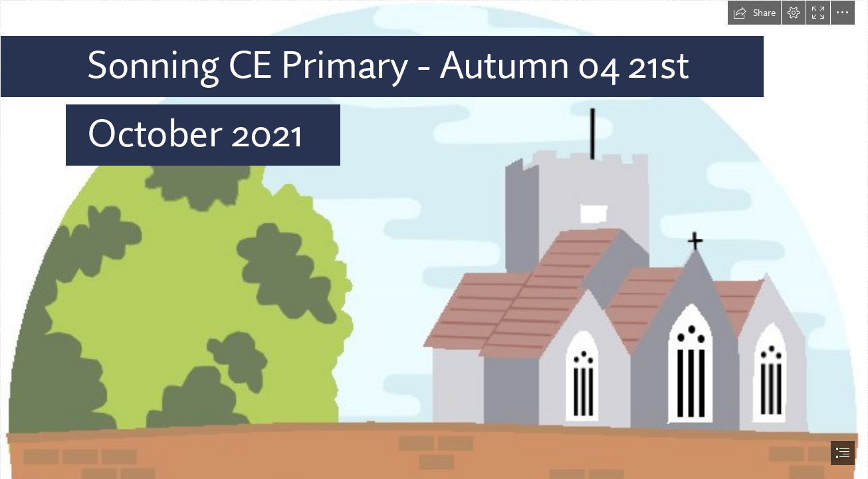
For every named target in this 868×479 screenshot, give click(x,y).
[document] (434, 239)
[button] (754, 13)
